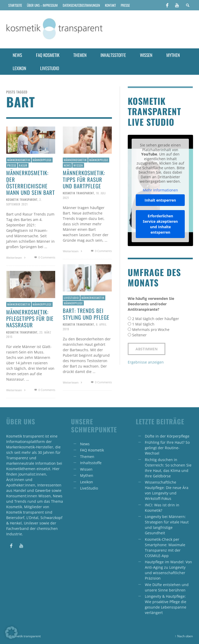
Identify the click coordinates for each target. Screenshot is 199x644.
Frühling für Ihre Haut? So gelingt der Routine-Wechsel (167, 448)
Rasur (23, 165)
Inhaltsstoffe (91, 463)
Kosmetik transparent (22, 199)
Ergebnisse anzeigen (146, 362)
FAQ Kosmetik (92, 450)
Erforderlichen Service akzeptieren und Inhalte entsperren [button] (160, 224)
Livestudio (71, 298)
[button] (11, 633)
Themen (87, 457)
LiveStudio (89, 488)
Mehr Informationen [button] (160, 190)
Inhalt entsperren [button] (160, 200)
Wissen (78, 165)
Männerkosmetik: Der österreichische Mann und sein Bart (31, 183)
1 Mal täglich (143, 324)
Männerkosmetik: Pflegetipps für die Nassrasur (30, 318)
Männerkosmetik (19, 160)
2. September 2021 (24, 202)
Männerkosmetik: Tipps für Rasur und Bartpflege (84, 179)
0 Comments (44, 257)
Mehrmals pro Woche (151, 330)
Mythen (87, 475)
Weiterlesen (16, 258)
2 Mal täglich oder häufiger (156, 319)
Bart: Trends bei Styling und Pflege (86, 314)
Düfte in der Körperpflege (167, 436)
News (67, 165)
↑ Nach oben (184, 636)
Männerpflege (42, 160)
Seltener (139, 335)
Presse (12, 165)
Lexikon (87, 482)
